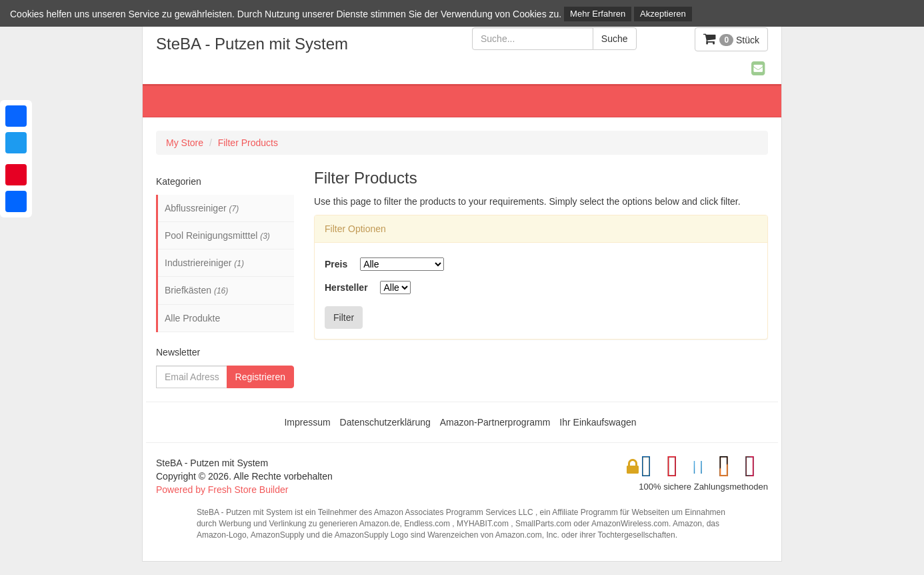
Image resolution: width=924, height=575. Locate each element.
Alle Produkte (192, 318)
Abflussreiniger (202, 208)
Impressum (307, 422)
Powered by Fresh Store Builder (222, 490)
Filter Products (248, 143)
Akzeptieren (663, 14)
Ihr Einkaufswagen (598, 422)
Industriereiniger (204, 263)
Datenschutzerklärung (385, 422)
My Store (185, 143)
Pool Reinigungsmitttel (217, 235)
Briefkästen (196, 290)
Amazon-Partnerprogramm (495, 422)
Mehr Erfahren (598, 14)
